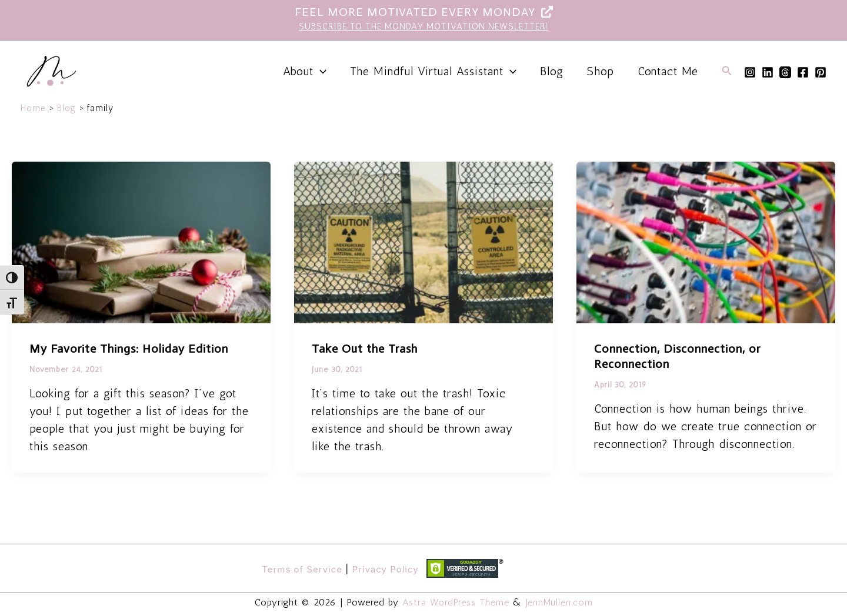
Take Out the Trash (365, 349)
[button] (727, 71)
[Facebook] (803, 72)
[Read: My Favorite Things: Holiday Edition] (141, 241)
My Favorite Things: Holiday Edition (129, 349)
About (305, 71)
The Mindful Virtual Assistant (433, 71)
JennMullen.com (559, 602)
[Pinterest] (821, 72)
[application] (320, 71)
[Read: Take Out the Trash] (423, 241)
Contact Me (668, 71)
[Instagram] (750, 72)
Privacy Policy (385, 569)
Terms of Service (302, 569)
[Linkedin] (768, 72)
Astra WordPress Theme (456, 602)
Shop (601, 71)
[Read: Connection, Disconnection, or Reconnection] (706, 241)
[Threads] (785, 72)
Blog (552, 71)
